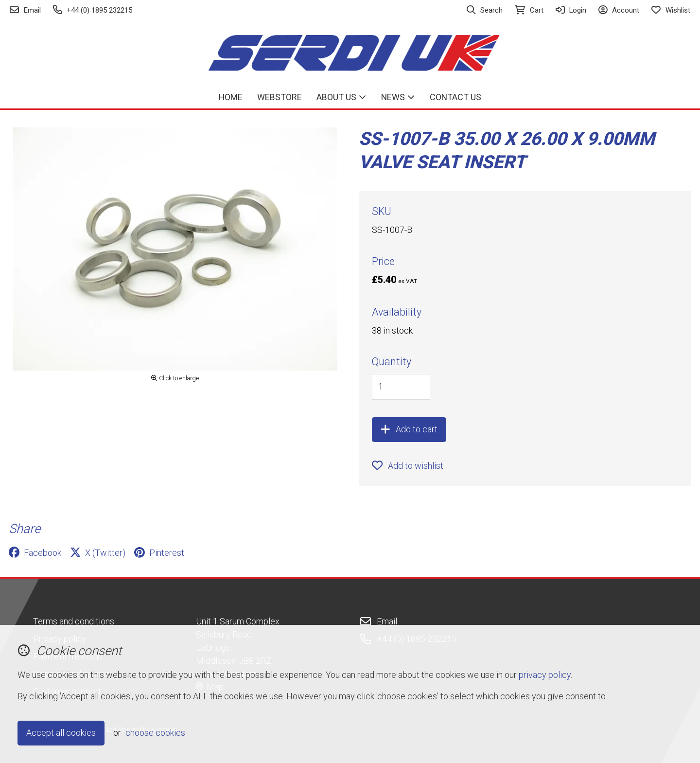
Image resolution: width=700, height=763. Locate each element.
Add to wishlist (408, 466)
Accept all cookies (61, 733)
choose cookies (155, 733)
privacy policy (545, 675)
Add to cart (409, 429)
